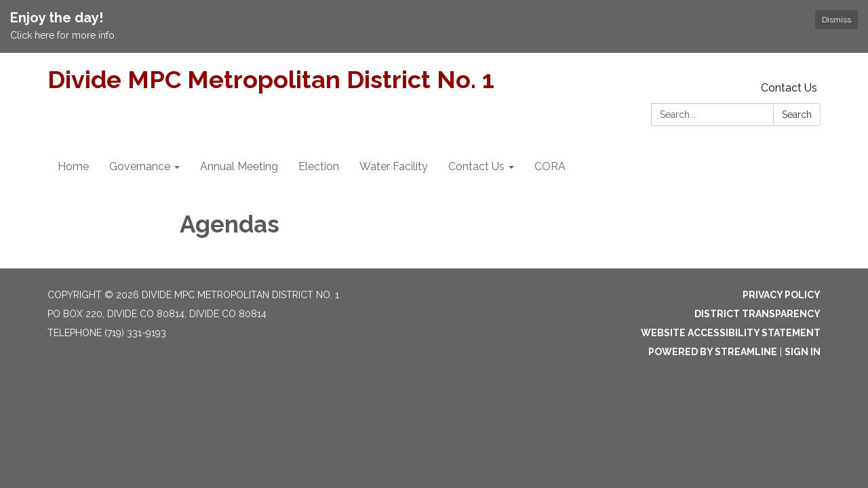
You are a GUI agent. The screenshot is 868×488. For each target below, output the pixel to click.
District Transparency (757, 314)
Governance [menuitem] (140, 166)
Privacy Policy (782, 295)
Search (797, 115)
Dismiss (836, 20)
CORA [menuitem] (550, 166)
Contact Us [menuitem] (476, 166)
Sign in (803, 352)
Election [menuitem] (319, 166)
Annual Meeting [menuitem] (239, 166)
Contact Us (789, 88)
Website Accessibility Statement (731, 333)
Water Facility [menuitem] (394, 166)
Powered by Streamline (713, 352)
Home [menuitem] (73, 166)
